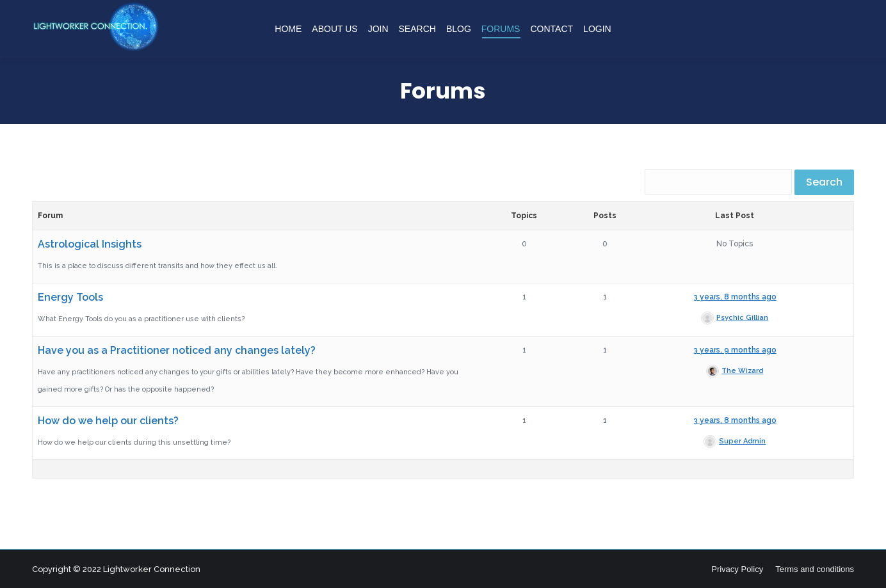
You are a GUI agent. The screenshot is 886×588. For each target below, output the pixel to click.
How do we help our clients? (108, 421)
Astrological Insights (90, 244)
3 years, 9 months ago (735, 350)
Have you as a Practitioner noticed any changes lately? (177, 350)
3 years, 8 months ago (735, 297)
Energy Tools (70, 297)
